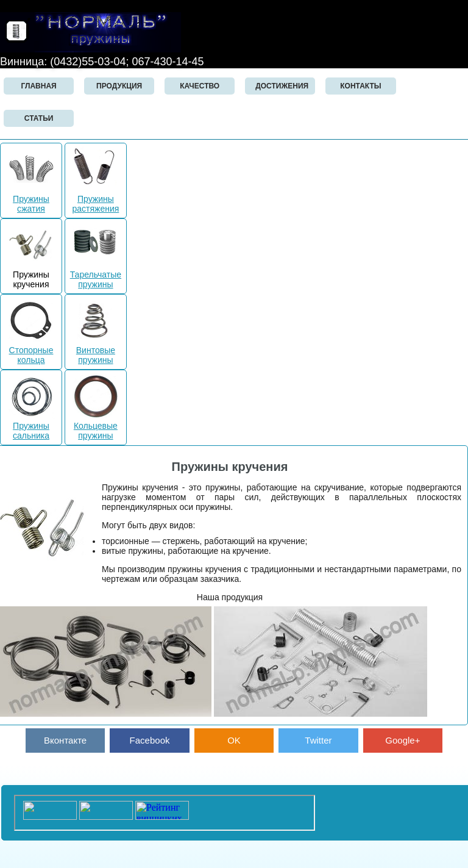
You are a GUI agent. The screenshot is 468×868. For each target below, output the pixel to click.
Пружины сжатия (31, 199)
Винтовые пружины (95, 350)
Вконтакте (65, 740)
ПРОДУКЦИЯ (119, 86)
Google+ (402, 740)
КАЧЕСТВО (200, 86)
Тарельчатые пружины (96, 274)
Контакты (360, 86)
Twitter (318, 740)
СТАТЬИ (39, 118)
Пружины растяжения (95, 199)
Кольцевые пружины (95, 426)
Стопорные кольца (31, 350)
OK (234, 740)
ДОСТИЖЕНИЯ (282, 86)
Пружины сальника (31, 426)
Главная (38, 86)
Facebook (150, 740)
